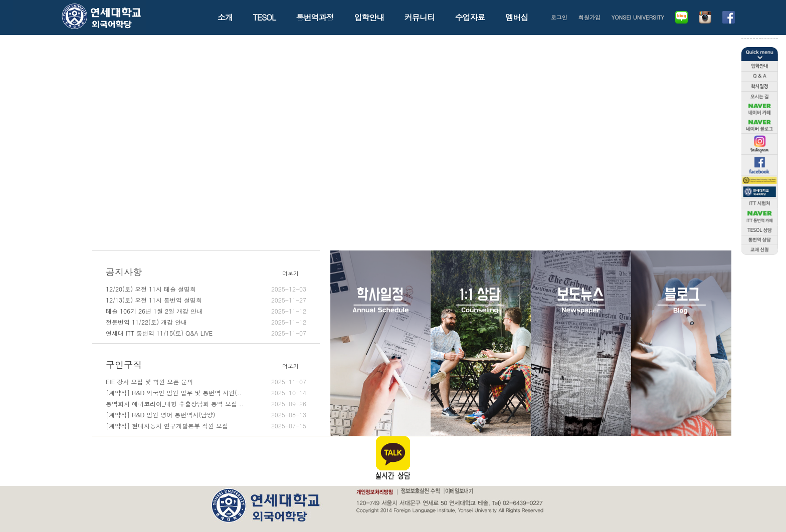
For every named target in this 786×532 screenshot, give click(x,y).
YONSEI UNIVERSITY (638, 17)
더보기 (290, 273)
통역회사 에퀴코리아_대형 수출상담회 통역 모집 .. (206, 404)
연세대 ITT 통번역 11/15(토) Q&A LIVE (206, 333)
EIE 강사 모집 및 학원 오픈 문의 (206, 382)
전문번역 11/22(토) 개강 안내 (206, 322)
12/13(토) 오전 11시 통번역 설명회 (206, 300)
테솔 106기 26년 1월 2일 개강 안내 (206, 311)
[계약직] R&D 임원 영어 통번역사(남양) (206, 415)
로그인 (559, 17)
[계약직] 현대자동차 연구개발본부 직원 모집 (206, 426)
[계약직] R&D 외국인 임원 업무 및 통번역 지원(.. (206, 393)
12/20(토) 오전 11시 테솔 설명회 (206, 289)
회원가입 (589, 17)
